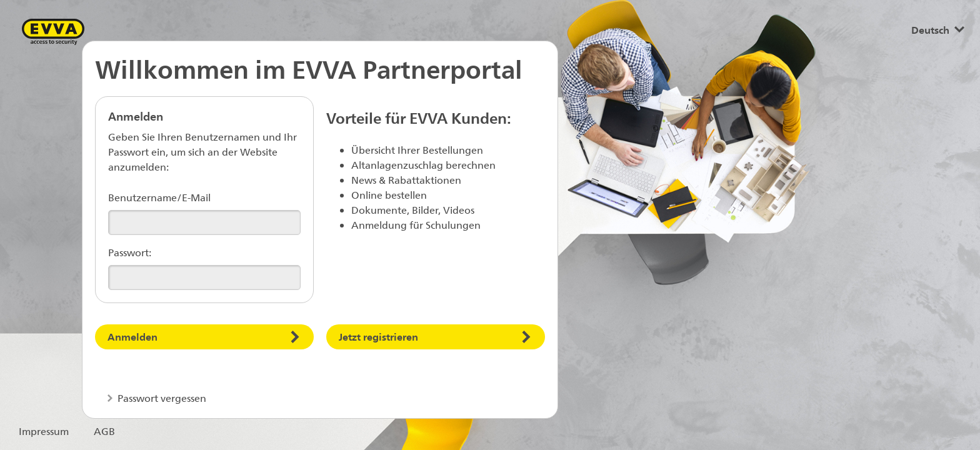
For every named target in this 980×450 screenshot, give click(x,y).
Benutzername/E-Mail (159, 197)
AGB (104, 431)
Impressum (44, 431)
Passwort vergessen (161, 398)
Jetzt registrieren (378, 337)
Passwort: (130, 252)
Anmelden (132, 337)
